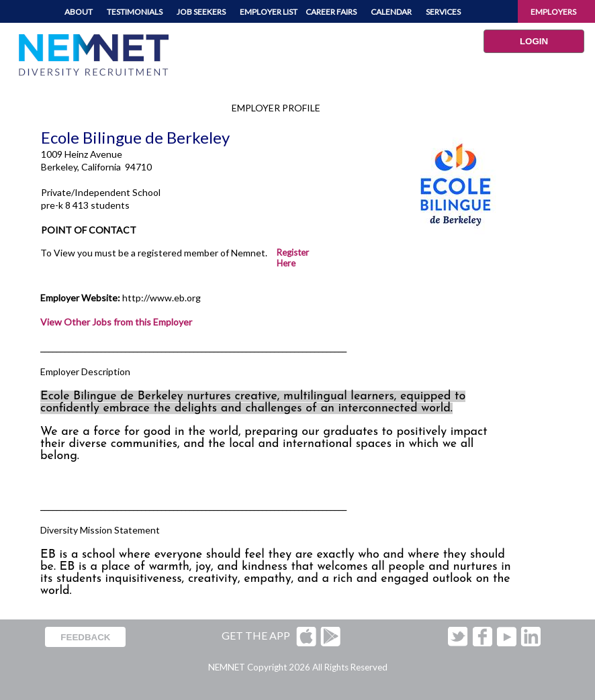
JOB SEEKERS (201, 12)
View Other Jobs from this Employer (116, 322)
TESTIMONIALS (135, 12)
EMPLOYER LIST (269, 12)
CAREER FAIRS (331, 12)
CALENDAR (391, 12)
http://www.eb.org (162, 298)
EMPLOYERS (553, 12)
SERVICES (443, 12)
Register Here (293, 258)
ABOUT (79, 12)
